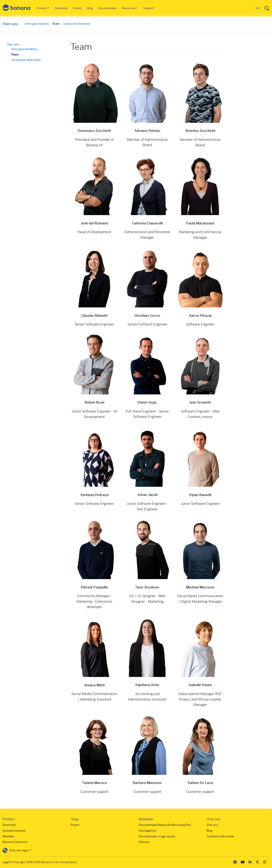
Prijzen (77, 8)
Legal (6, 862)
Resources (129, 8)
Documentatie (107, 8)
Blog (90, 8)
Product (42, 8)
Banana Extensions (15, 842)
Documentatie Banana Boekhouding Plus (165, 825)
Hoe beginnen (147, 831)
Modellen (8, 836)
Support (149, 8)
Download (61, 8)
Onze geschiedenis (37, 24)
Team (56, 24)
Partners (144, 842)
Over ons (10, 24)
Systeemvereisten (14, 831)
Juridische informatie (76, 24)
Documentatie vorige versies (157, 836)
